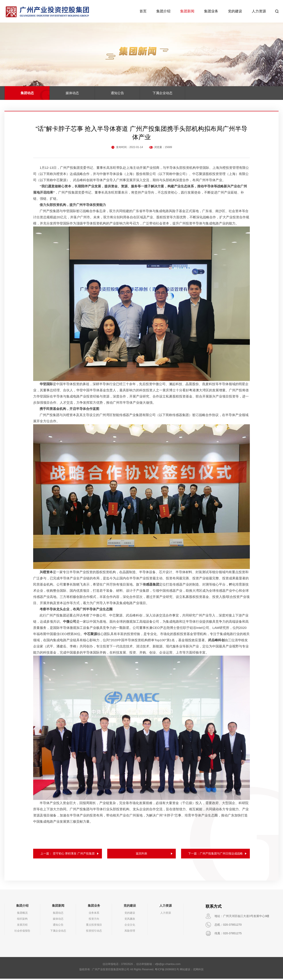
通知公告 (117, 93)
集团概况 (22, 914)
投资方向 (94, 920)
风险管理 (130, 932)
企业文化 (130, 926)
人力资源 (259, 11)
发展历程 (22, 926)
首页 (143, 11)
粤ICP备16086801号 (167, 971)
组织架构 (22, 920)
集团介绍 (163, 11)
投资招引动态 (94, 932)
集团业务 (211, 11)
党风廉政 (130, 920)
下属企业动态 (163, 93)
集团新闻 (187, 11)
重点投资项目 (94, 926)
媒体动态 (72, 93)
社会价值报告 (22, 932)
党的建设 (235, 11)
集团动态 (27, 93)
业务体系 (94, 914)
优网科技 (198, 971)
